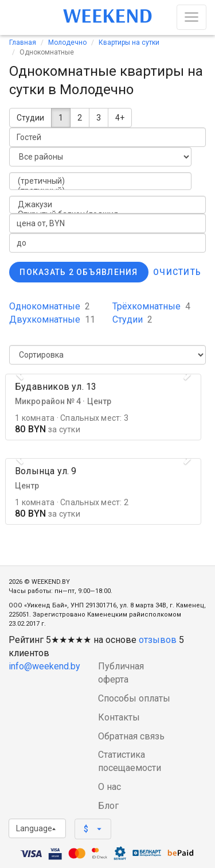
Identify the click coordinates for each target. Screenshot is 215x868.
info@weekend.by (44, 666)
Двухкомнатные (52, 319)
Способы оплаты (134, 698)
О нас (110, 787)
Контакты (119, 717)
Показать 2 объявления (79, 272)
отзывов (158, 640)
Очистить (177, 272)
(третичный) (100, 181)
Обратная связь (131, 736)
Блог (108, 806)
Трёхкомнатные (151, 306)
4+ (120, 118)
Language (36, 828)
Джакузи (107, 205)
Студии (30, 118)
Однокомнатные (50, 306)
